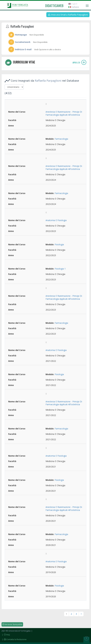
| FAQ (6, 635)
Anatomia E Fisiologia (56, 220)
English (73, 4)
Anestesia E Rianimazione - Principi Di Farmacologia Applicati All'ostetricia (64, 113)
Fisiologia (59, 244)
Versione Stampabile (12, 624)
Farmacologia (61, 139)
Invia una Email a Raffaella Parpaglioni (68, 15)
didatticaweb (54, 6)
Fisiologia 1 (60, 269)
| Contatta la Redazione (14, 639)
